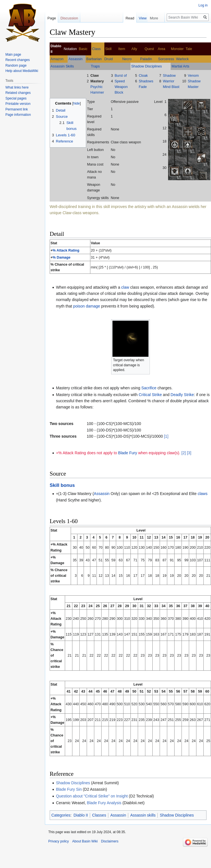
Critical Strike (150, 395)
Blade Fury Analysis (104, 803)
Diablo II (81, 815)
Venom (193, 76)
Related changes (18, 93)
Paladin (146, 59)
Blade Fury (128, 453)
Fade (143, 87)
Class (97, 49)
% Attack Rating (66, 250)
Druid (109, 59)
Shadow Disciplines (147, 66)
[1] (166, 436)
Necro (127, 59)
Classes (99, 815)
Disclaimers (110, 841)
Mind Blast (171, 87)
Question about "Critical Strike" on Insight (92, 796)
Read (144, 18)
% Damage (61, 257)
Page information (18, 115)
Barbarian (94, 59)
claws (202, 494)
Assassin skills (143, 815)
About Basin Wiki (85, 841)
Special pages (16, 98)
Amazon (57, 59)
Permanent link (17, 109)
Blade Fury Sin (69, 789)
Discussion (69, 18)
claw (125, 287)
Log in (203, 5)
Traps (95, 66)
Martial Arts (180, 66)
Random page (16, 65)
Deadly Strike (182, 395)
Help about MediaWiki (22, 71)
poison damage (87, 306)
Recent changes (18, 60)
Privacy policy (59, 841)
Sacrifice (149, 388)
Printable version (18, 104)
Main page (13, 55)
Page (52, 18)
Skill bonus (62, 485)
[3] (189, 453)
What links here (17, 87)
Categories (61, 815)
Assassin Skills (62, 66)
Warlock (182, 59)
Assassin (75, 59)
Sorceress (166, 59)
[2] (184, 453)
